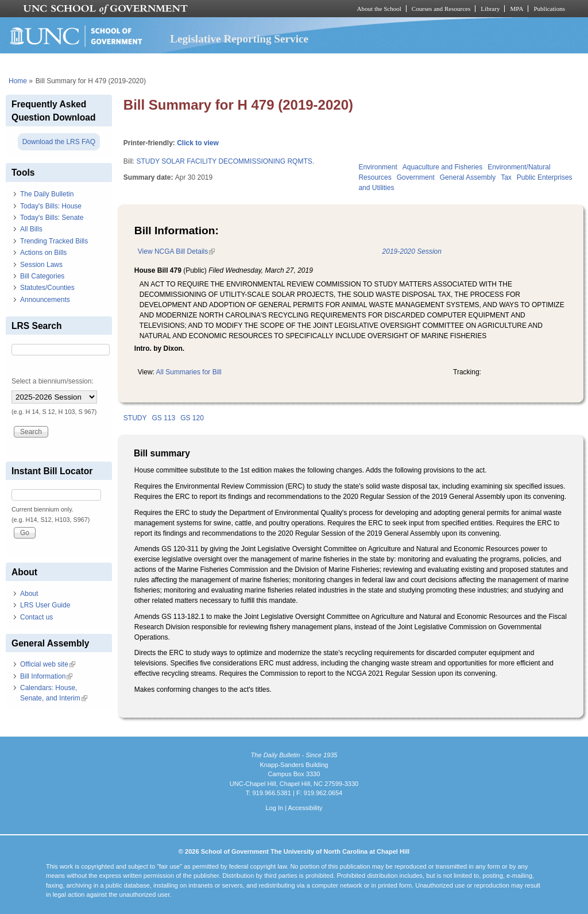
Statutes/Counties (47, 288)
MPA (517, 9)
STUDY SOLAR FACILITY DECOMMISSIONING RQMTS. (225, 161)
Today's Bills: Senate (52, 218)
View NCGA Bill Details (176, 251)
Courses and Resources (441, 9)
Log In (274, 808)
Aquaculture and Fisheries (442, 167)
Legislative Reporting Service (239, 39)
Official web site (48, 664)
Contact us (36, 617)
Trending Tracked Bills (54, 241)
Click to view (198, 143)
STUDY (135, 418)
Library (490, 9)
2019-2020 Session (412, 251)
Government (416, 177)
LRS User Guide (45, 605)
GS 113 (163, 418)
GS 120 (192, 418)
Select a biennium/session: (53, 381)
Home (18, 81)
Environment (378, 167)
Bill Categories (42, 276)
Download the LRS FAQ (59, 142)
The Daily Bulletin (47, 194)
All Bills (31, 229)
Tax (506, 177)
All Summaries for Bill (189, 372)
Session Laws (41, 265)
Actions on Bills (43, 253)
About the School (379, 9)
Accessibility (305, 808)
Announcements (45, 300)
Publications (549, 9)
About (29, 594)
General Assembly (468, 177)
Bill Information (46, 676)
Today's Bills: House (51, 206)
